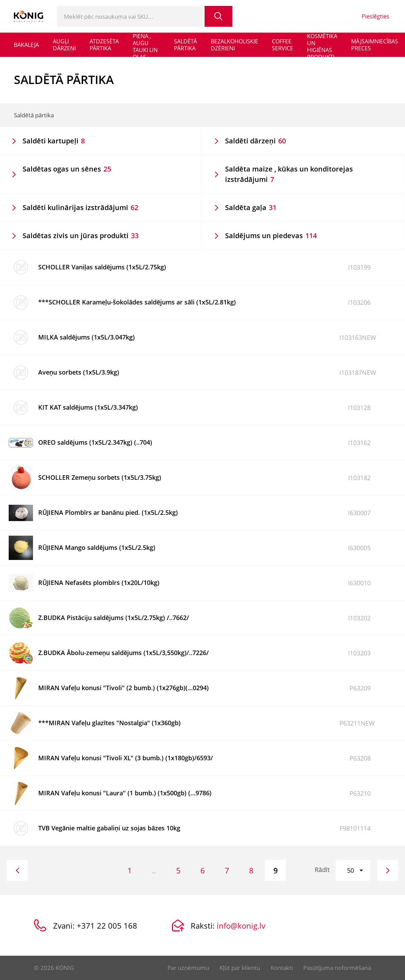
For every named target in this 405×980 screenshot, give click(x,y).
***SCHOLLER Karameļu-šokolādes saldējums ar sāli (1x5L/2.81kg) (137, 302)
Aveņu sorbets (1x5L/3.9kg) (79, 372)
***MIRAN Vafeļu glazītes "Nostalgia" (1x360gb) (109, 723)
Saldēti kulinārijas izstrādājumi (80, 207)
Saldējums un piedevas (271, 236)
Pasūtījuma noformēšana (337, 968)
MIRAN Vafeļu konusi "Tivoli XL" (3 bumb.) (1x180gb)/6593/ (126, 758)
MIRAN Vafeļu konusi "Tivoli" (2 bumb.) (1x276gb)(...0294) (123, 688)
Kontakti (282, 968)
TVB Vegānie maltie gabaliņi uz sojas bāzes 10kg (109, 828)
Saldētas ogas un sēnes (67, 169)
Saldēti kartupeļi (54, 141)
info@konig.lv (241, 925)
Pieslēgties (375, 16)
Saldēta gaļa (251, 207)
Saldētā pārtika (34, 115)
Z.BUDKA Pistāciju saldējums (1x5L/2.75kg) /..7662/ (114, 618)
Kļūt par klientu (240, 968)
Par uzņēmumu (188, 968)
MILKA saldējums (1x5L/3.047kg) (86, 337)
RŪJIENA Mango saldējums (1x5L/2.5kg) (97, 547)
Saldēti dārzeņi (255, 141)
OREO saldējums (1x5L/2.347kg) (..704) (95, 442)
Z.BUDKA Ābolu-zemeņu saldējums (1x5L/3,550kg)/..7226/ (123, 653)
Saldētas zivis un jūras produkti (81, 236)
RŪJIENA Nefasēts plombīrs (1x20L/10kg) (99, 583)
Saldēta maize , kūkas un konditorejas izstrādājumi (289, 174)
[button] (353, 870)
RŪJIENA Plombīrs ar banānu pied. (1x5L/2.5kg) (108, 512)
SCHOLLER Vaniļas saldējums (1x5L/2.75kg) (102, 267)
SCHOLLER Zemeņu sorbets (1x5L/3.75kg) (100, 477)
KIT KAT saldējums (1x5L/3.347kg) (88, 407)
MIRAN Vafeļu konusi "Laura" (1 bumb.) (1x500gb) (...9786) (125, 793)
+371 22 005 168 (107, 925)
